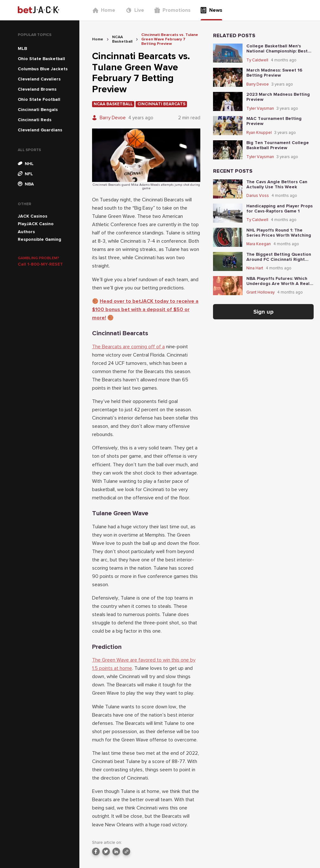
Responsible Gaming (40, 239)
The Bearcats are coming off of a (128, 347)
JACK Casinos (33, 216)
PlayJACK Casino (36, 224)
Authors (26, 232)
